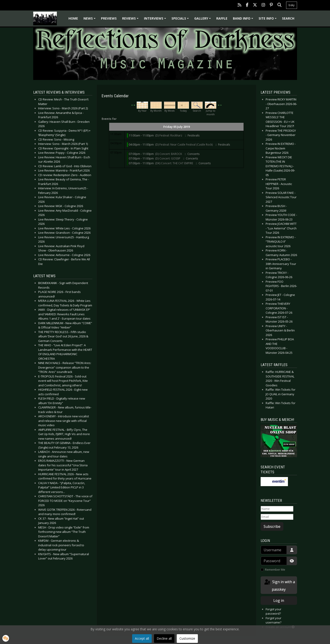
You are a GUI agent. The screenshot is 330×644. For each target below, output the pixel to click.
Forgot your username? (273, 620)
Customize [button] (187, 638)
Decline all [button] (164, 638)
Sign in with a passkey (279, 585)
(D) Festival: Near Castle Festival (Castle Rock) (184, 145)
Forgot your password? (273, 611)
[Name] (277, 509)
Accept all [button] (142, 638)
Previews (109, 18)
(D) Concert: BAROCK (169, 154)
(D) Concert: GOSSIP (168, 158)
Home (73, 18)
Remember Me (275, 570)
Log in (279, 600)
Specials (181, 20)
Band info (244, 20)
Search (288, 18)
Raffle (222, 18)
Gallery (203, 20)
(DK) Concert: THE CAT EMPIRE (174, 163)
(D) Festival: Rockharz (169, 135)
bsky (292, 5)
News (90, 20)
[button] (6, 638)
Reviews (131, 20)
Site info (268, 20)
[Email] (277, 517)
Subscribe (272, 526)
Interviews (156, 20)
